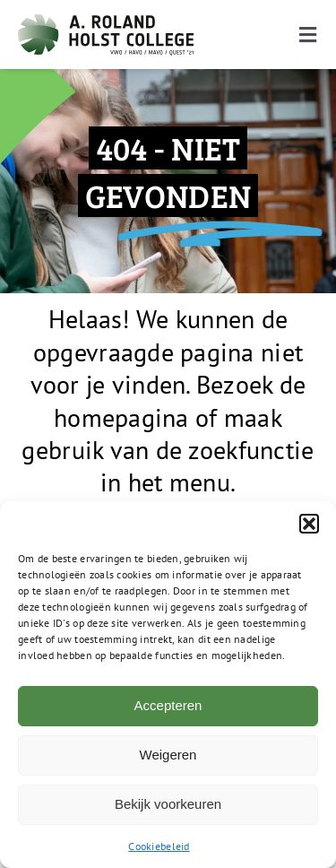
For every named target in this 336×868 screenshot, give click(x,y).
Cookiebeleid (159, 846)
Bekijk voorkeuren (168, 804)
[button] (309, 524)
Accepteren (168, 705)
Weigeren (168, 755)
